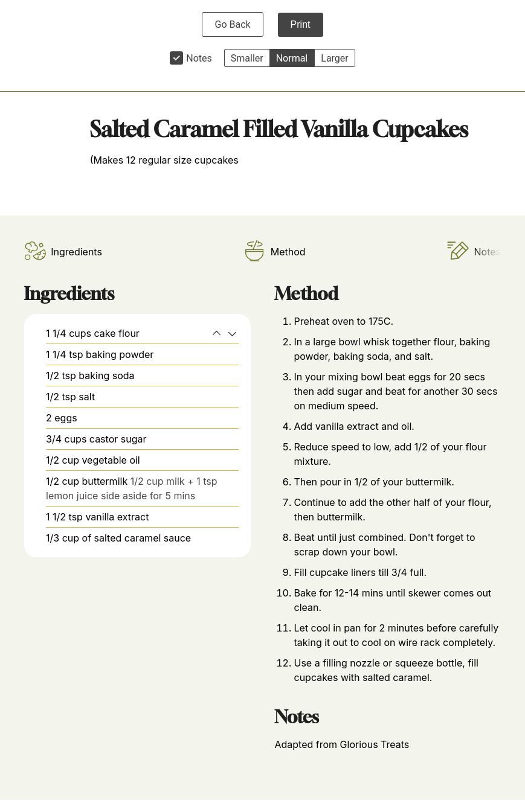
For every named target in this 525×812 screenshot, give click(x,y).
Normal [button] (292, 58)
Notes (199, 58)
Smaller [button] (247, 58)
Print (301, 24)
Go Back (232, 24)
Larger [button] (334, 58)
